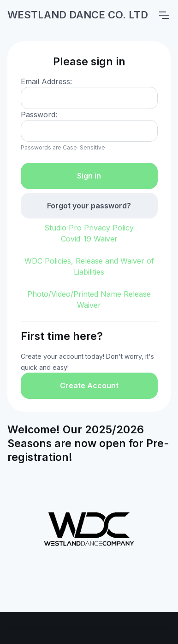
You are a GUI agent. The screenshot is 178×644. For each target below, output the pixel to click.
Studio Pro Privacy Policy (89, 228)
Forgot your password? (89, 206)
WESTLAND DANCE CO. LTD (78, 15)
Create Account (89, 385)
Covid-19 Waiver (89, 239)
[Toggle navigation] (164, 15)
